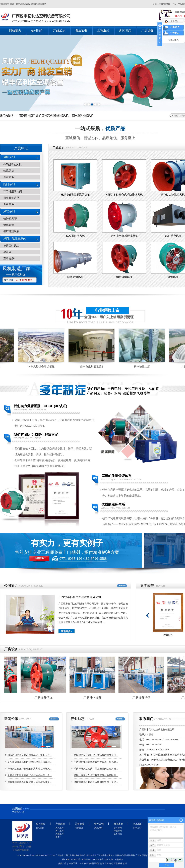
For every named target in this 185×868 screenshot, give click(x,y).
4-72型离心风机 (12, 164)
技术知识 (118, 834)
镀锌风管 (9, 225)
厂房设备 (147, 30)
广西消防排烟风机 (27, 116)
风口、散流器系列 (15, 238)
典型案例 (98, 828)
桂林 (120, 863)
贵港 (102, 863)
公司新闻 (118, 828)
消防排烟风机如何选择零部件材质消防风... (96, 775)
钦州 (125, 863)
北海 (106, 863)
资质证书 (81, 30)
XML (180, 4)
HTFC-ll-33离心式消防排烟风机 (124, 195)
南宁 (86, 863)
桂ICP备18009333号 (71, 859)
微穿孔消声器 (11, 198)
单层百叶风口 (11, 246)
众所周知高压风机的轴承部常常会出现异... (30, 762)
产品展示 (59, 30)
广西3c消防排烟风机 (81, 116)
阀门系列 (9, 184)
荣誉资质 (79, 828)
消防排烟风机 (124, 277)
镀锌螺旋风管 (11, 231)
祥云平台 (100, 859)
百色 (116, 863)
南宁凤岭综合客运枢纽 (43, 367)
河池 (111, 863)
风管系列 (9, 211)
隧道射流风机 (75, 277)
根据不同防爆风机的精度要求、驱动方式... (30, 755)
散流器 (7, 252)
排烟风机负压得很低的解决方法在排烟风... (30, 769)
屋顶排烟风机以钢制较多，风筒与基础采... (30, 782)
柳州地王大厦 (143, 367)
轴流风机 (9, 171)
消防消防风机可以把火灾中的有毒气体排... (96, 755)
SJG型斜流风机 (75, 236)
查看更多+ (9, 177)
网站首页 (15, 30)
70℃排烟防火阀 (13, 191)
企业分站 (157, 4)
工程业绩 (103, 30)
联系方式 (137, 828)
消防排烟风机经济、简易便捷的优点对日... (96, 769)
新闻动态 (125, 30)
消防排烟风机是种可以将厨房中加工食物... (96, 782)
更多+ (58, 837)
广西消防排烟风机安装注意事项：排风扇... (96, 762)
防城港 (96, 863)
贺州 (82, 863)
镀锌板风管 (10, 219)
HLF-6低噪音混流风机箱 (75, 195)
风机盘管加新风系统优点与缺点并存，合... (30, 775)
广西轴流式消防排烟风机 (54, 116)
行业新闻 (118, 831)
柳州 (91, 863)
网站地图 (167, 4)
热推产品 (62, 863)
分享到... (175, 33)
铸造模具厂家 (18, 812)
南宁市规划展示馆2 (93, 367)
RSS (174, 4)
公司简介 (37, 30)
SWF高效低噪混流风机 (124, 236)
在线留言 (175, 27)
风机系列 (9, 157)
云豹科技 (119, 859)
